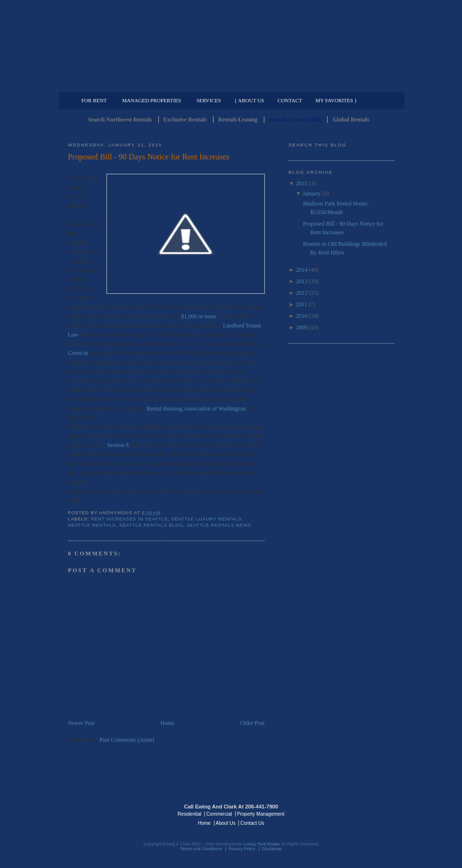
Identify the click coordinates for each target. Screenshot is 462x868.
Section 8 (118, 445)
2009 (302, 327)
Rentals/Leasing (238, 120)
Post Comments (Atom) (127, 740)
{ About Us (249, 100)
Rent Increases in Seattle (130, 519)
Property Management (344, 84)
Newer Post (82, 723)
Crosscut (78, 353)
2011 (302, 304)
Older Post (253, 723)
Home (167, 723)
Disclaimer (272, 849)
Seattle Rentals (231, 46)
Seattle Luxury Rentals (207, 519)
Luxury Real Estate (353, 813)
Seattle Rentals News (219, 525)
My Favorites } (336, 100)
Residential (189, 814)
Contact (290, 100)
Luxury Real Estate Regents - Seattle (110, 813)
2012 (302, 293)
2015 (302, 183)
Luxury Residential (117, 84)
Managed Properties (151, 100)
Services (208, 100)
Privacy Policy (242, 849)
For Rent (94, 100)
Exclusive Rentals (185, 120)
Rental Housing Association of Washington (196, 409)
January (312, 193)
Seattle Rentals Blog (151, 525)
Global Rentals (351, 120)
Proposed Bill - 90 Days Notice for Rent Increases (149, 157)
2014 (302, 270)
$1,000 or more (199, 316)
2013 (302, 281)
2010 (302, 316)
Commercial (230, 84)
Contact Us (252, 823)
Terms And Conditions (201, 849)
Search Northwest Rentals (120, 120)
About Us (226, 823)
